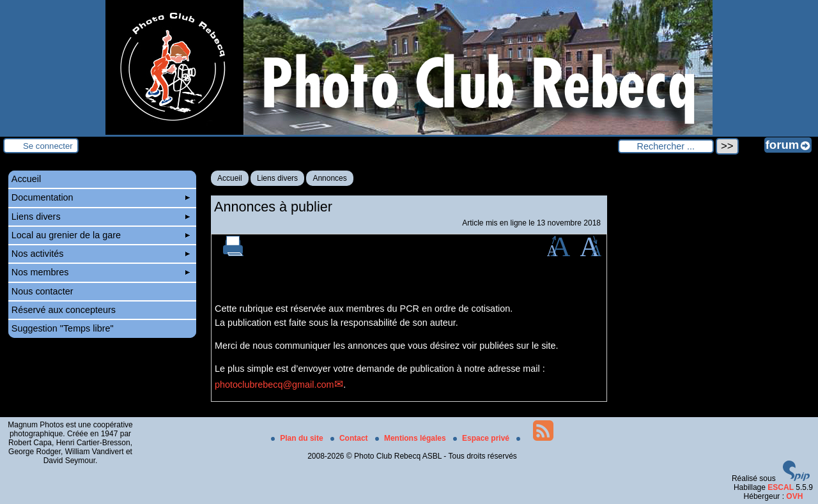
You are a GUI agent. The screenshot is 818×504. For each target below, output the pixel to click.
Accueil (230, 178)
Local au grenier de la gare (101, 235)
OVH (794, 496)
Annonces (329, 178)
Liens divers (277, 178)
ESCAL (781, 487)
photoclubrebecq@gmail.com (274, 385)
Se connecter (48, 146)
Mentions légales (412, 438)
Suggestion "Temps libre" (63, 328)
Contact (350, 438)
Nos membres (101, 272)
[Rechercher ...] (666, 146)
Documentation (101, 197)
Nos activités (101, 254)
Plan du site (298, 438)
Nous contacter (42, 291)
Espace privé (482, 438)
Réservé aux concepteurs (64, 310)
